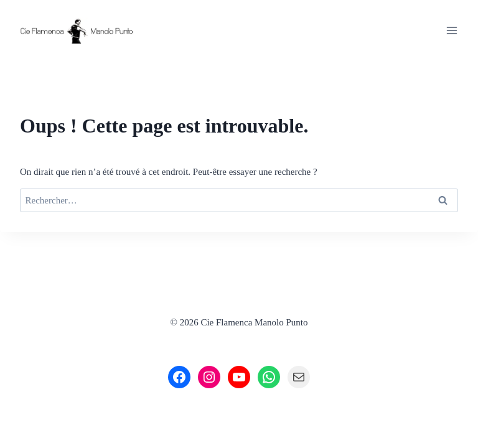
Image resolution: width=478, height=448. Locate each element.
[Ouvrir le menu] (452, 30)
